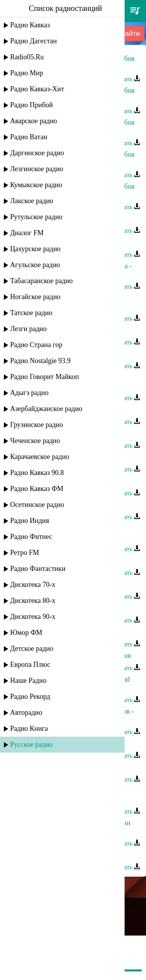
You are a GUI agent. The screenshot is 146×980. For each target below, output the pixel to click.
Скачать (126, 79)
